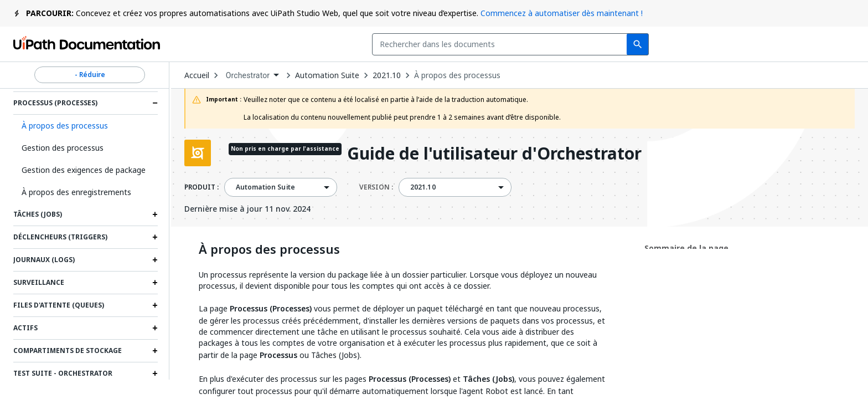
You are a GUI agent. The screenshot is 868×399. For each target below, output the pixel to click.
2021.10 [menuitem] (423, 187)
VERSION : (376, 187)
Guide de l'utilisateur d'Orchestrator (494, 154)
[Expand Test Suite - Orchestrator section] (155, 374)
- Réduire (90, 75)
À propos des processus (457, 75)
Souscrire (681, 44)
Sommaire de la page (686, 248)
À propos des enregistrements (76, 192)
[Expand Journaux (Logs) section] (155, 260)
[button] (86, 126)
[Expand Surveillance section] (155, 283)
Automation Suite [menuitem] (265, 187)
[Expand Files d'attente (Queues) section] (155, 305)
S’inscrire (825, 44)
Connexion (758, 44)
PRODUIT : (201, 187)
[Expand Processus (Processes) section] (155, 103)
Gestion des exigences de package (84, 170)
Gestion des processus (63, 148)
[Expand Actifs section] (155, 328)
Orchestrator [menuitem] (248, 75)
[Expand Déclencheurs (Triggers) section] (155, 237)
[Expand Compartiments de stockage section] (155, 351)
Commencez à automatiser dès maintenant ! (562, 13)
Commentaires (592, 44)
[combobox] (348, 44)
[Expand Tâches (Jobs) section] (155, 214)
